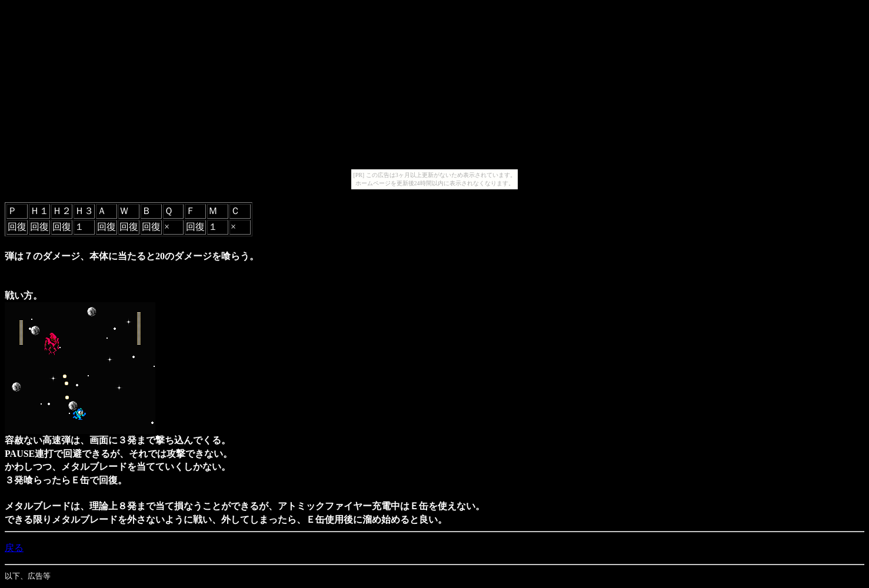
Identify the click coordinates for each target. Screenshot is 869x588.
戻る (14, 548)
